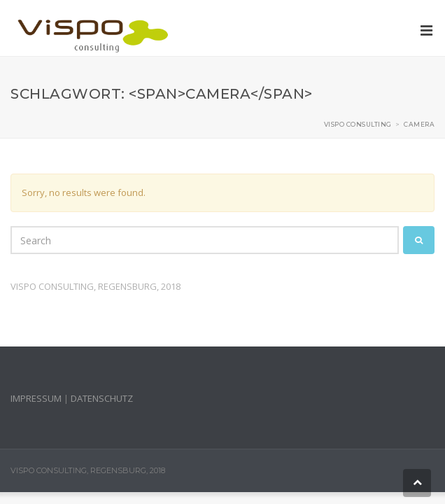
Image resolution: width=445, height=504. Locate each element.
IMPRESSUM (36, 398)
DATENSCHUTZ (102, 398)
